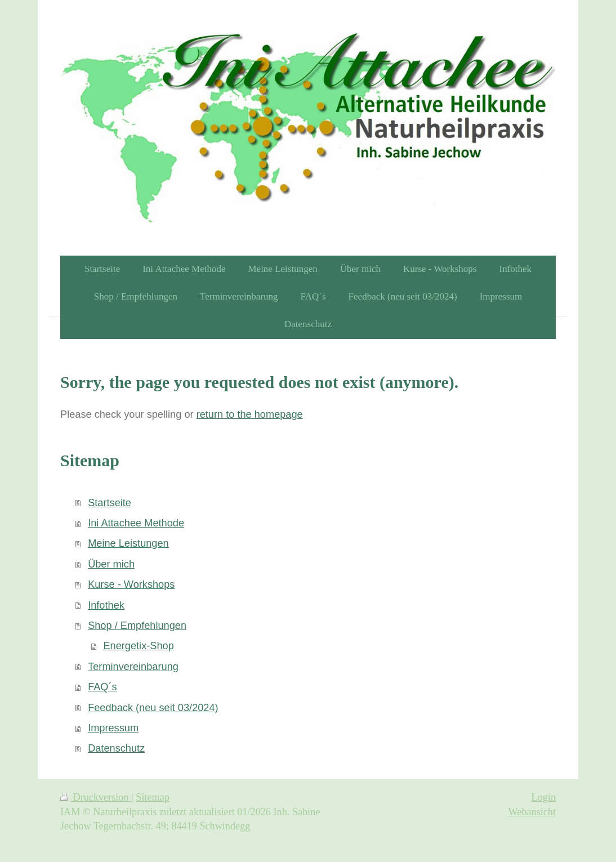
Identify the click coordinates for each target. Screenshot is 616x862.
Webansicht (532, 812)
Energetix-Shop (138, 646)
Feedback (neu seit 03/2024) (153, 708)
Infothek (106, 605)
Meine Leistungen (128, 543)
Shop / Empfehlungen (137, 626)
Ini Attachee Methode (136, 523)
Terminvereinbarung (133, 667)
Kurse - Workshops (131, 584)
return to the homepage (250, 414)
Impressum (113, 728)
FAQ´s (102, 687)
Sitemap (153, 797)
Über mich (111, 564)
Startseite (110, 503)
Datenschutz (116, 748)
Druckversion (96, 797)
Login (544, 797)
